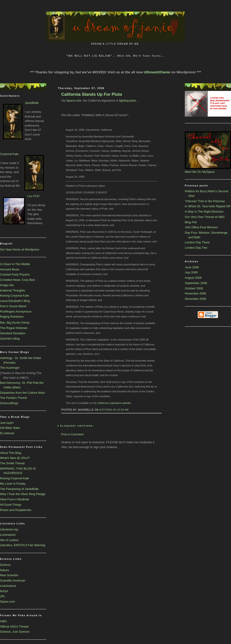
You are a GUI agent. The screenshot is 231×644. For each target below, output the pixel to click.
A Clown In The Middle (15, 264)
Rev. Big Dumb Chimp (15, 323)
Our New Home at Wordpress (20, 249)
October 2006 (194, 288)
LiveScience (8, 586)
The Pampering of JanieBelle (19, 489)
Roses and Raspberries (16, 510)
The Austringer (10, 368)
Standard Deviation (13, 333)
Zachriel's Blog (10, 339)
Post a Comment (72, 434)
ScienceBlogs (9, 403)
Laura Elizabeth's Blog (15, 301)
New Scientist (9, 575)
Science (5, 565)
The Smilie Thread (12, 463)
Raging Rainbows (12, 317)
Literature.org (9, 529)
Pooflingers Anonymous (16, 311)
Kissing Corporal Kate (15, 296)
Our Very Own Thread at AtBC (205, 217)
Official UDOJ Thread (14, 627)
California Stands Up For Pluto (92, 94)
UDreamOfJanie (157, 72)
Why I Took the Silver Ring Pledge (23, 494)
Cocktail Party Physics (15, 274)
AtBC (3, 621)
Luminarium (8, 535)
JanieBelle (32, 103)
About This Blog (11, 453)
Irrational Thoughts (12, 290)
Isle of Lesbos (9, 540)
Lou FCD (33, 196)
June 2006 (192, 267)
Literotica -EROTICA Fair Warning (23, 545)
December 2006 (196, 299)
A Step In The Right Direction (204, 212)
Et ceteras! (7, 433)
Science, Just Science (15, 632)
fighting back (128, 101)
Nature (5, 570)
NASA (4, 591)
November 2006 (196, 293)
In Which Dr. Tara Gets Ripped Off (207, 206)
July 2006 (191, 272)
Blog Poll (191, 222)
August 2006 (193, 278)
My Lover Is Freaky (13, 484)
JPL (3, 596)
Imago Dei (7, 285)
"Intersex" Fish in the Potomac (205, 201)
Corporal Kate (9, 154)
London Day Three (197, 242)
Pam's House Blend (13, 306)
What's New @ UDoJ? (15, 458)
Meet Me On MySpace (200, 172)
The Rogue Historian (14, 328)
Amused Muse (10, 269)
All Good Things (11, 505)
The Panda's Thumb (13, 398)
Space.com (8, 602)
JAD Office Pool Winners (201, 227)
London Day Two (196, 248)
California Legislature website (114, 403)
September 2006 (196, 283)
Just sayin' (7, 423)
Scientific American (13, 581)
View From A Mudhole (15, 499)
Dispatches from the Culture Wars (23, 393)
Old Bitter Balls (10, 428)
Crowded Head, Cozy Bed (17, 280)
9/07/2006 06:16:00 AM (114, 410)
